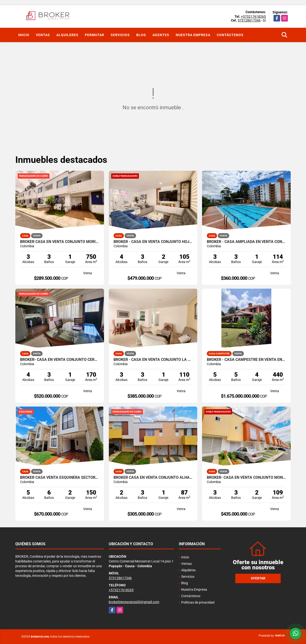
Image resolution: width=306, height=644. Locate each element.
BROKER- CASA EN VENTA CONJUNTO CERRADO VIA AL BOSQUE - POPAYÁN (60, 360)
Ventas (43, 35)
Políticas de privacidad (198, 602)
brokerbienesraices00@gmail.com (134, 602)
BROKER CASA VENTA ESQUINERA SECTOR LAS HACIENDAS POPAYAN (60, 478)
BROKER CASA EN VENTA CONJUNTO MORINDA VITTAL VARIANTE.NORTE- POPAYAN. (60, 242)
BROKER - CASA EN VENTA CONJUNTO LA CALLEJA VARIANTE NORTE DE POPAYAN (153, 360)
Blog (141, 35)
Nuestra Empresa (193, 35)
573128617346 (249, 20)
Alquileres (67, 35)
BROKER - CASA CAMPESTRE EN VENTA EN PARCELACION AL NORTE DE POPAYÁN (246, 360)
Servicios (120, 35)
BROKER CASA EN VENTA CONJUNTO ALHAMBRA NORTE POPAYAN (153, 478)
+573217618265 (253, 17)
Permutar (95, 35)
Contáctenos (230, 35)
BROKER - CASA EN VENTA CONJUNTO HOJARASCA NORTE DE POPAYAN (153, 242)
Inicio (24, 35)
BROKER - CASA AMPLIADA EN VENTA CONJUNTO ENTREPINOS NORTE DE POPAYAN (246, 242)
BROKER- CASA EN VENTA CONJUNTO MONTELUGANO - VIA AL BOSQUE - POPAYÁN (246, 478)
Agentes (161, 35)
